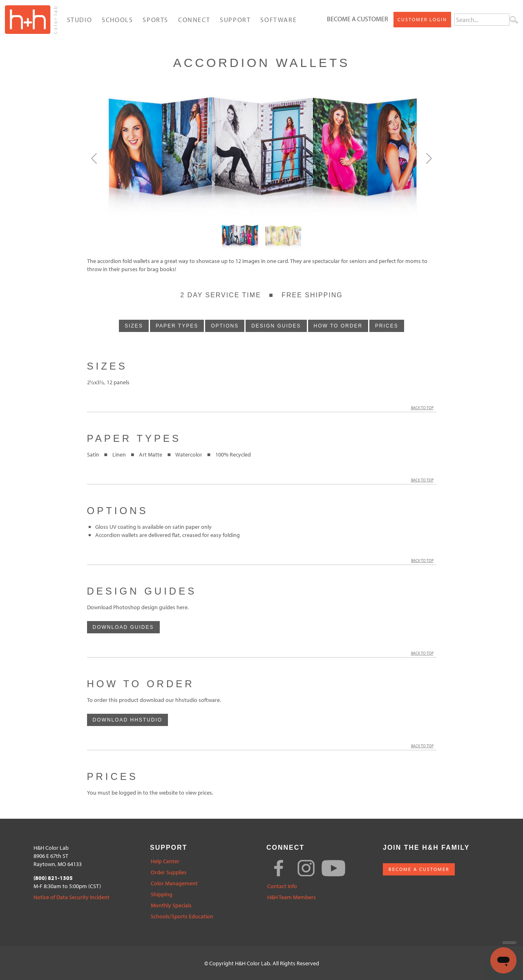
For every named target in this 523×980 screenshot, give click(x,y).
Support (235, 20)
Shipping (162, 894)
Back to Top (424, 408)
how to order (338, 326)
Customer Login (422, 19)
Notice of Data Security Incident (72, 897)
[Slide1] (283, 238)
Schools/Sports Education (182, 917)
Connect (194, 20)
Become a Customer (358, 19)
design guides (276, 326)
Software (278, 20)
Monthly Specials (171, 905)
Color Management (174, 883)
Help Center (165, 861)
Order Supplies (169, 872)
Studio (80, 20)
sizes (134, 326)
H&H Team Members (292, 897)
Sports (155, 20)
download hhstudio (128, 720)
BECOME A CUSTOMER (419, 869)
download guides (123, 627)
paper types (177, 326)
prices (387, 326)
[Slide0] (240, 238)
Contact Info (282, 886)
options (225, 326)
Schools (117, 20)
